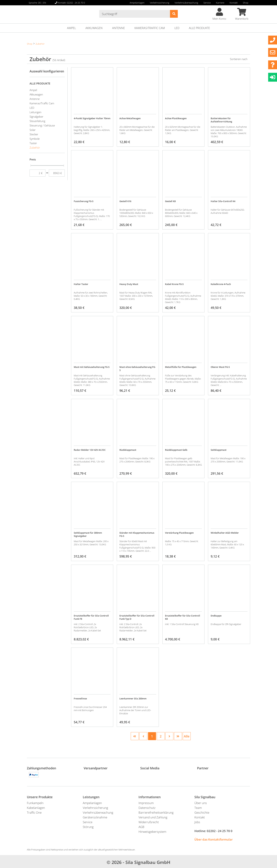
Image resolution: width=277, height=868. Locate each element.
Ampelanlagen (137, 3)
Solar (33, 130)
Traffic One (34, 812)
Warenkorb (242, 14)
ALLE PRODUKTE (199, 28)
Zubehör (40, 44)
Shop (246, 3)
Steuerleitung (37, 121)
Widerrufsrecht (149, 822)
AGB (141, 827)
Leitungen (35, 112)
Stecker (34, 134)
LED (177, 28)
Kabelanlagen (36, 808)
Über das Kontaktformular (213, 839)
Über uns (201, 803)
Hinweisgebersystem (152, 832)
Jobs (197, 822)
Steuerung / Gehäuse (42, 125)
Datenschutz (147, 808)
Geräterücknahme (95, 817)
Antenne (119, 28)
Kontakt (234, 3)
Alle (187, 736)
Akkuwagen (94, 28)
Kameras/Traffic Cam (150, 28)
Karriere (220, 3)
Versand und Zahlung (153, 817)
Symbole (35, 139)
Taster (33, 143)
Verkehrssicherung (160, 3)
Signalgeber (36, 117)
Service (207, 3)
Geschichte (202, 812)
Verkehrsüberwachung (186, 3)
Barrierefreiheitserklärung (156, 812)
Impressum (146, 803)
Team (198, 808)
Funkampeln (35, 803)
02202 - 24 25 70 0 (220, 831)
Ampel (71, 28)
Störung (88, 827)
